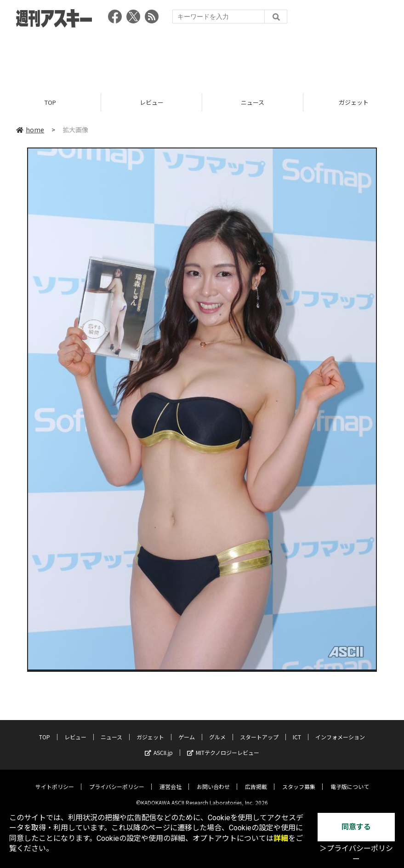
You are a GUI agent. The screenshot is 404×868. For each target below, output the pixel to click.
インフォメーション (340, 730)
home (30, 130)
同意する (356, 827)
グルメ (217, 730)
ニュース (253, 102)
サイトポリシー (55, 780)
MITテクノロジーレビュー (223, 746)
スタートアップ (259, 730)
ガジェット (150, 730)
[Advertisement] (202, 57)
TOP (50, 102)
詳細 (281, 838)
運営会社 (171, 780)
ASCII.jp (159, 746)
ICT (297, 730)
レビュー (152, 102)
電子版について (350, 780)
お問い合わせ (213, 780)
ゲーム (187, 730)
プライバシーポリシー (117, 780)
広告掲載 (256, 780)
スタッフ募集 (299, 780)
